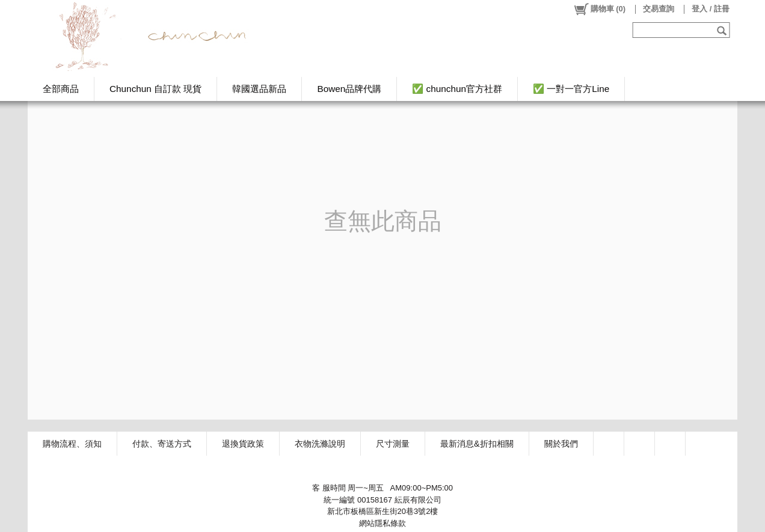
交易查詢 (659, 9)
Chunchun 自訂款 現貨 (155, 89)
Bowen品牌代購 (349, 89)
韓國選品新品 (259, 89)
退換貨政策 (243, 444)
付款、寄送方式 (162, 444)
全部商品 (61, 89)
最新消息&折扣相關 (477, 444)
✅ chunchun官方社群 (457, 89)
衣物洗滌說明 (320, 444)
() (599, 9)
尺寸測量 (393, 444)
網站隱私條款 (382, 523)
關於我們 (561, 444)
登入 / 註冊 (711, 9)
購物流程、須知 (72, 444)
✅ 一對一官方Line (571, 89)
